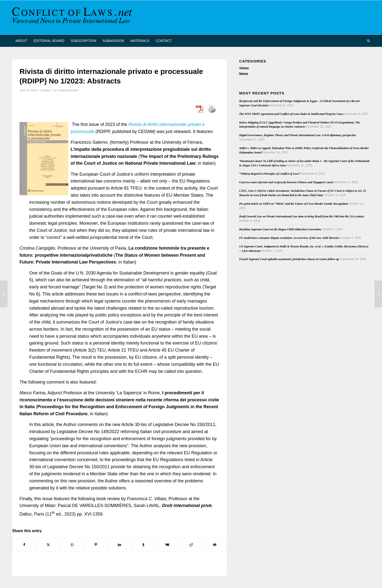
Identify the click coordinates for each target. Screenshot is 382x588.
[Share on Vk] (167, 545)
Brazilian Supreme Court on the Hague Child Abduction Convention (280, 229)
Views (244, 68)
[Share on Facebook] (24, 545)
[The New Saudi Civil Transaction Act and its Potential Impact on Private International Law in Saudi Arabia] (4, 294)
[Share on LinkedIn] (120, 545)
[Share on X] (48, 545)
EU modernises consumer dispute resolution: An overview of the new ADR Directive (289, 238)
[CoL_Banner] (73, 17)
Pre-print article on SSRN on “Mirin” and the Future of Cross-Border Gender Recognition (294, 204)
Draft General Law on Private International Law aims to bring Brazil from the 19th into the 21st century (302, 216)
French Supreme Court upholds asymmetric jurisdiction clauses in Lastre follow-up (289, 259)
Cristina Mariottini (68, 90)
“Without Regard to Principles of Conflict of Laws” (270, 174)
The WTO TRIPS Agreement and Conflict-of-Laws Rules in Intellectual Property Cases (291, 114)
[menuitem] (21, 41)
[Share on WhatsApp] (72, 545)
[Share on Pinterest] (96, 545)
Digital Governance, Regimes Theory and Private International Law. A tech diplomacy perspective (298, 135)
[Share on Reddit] (191, 545)
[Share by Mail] (215, 545)
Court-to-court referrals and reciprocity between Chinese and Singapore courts (286, 182)
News (47, 90)
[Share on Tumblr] (143, 545)
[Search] (367, 41)
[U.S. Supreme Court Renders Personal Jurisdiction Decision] (378, 294)
